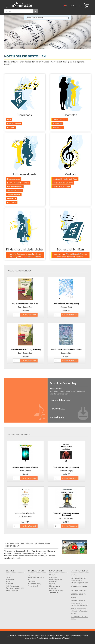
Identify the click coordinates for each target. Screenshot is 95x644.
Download (53, 582)
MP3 (9, 119)
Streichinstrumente (15, 187)
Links (8, 577)
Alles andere (54, 593)
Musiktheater (56, 389)
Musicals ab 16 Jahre (61, 187)
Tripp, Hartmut (25, 471)
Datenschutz (32, 582)
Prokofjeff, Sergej (66, 471)
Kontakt (9, 575)
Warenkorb (10, 579)
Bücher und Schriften (57, 590)
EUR (73, 5)
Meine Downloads (12, 590)
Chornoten (53, 577)
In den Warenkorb (29, 315)
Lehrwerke (12, 198)
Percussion (12, 202)
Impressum (32, 575)
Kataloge (11, 127)
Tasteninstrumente (15, 191)
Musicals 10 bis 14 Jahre (63, 183)
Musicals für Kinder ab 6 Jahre (65, 179)
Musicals (52, 584)
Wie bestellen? (33, 586)
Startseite (53, 575)
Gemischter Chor (60, 119)
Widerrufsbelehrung (35, 584)
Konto (8, 582)
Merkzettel (10, 584)
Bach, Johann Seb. (25, 307)
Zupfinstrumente (14, 194)
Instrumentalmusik (56, 579)
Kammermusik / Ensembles (18, 183)
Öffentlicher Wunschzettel (15, 588)
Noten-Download (14, 123)
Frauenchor (58, 123)
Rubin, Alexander (25, 517)
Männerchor (58, 127)
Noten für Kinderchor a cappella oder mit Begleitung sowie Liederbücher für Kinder (25, 255)
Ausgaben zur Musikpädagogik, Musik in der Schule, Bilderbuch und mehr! (70, 255)
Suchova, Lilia (66, 353)
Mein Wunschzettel (13, 586)
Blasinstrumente (14, 179)
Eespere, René (66, 307)
